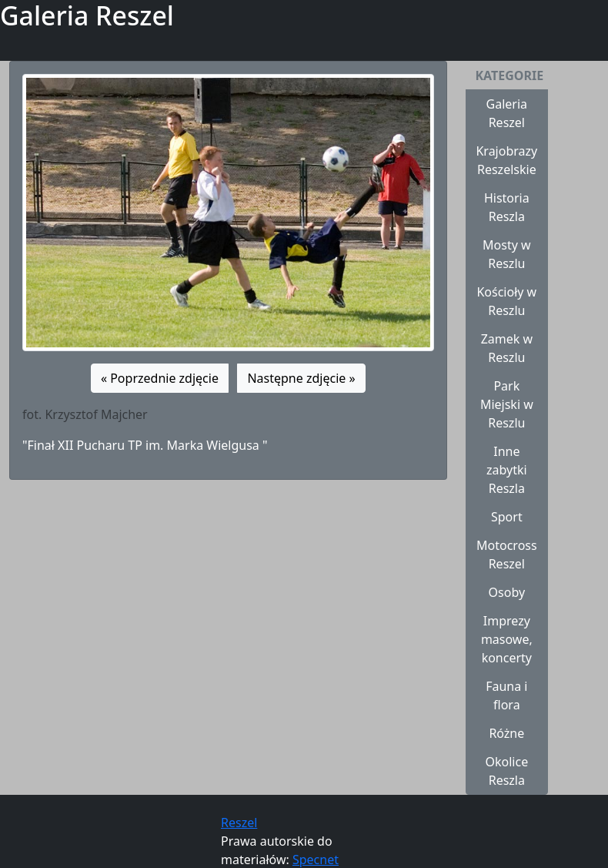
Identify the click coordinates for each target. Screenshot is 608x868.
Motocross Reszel (507, 555)
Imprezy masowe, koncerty (507, 639)
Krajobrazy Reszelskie (506, 160)
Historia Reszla (507, 207)
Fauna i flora (506, 695)
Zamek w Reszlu (507, 348)
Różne (506, 733)
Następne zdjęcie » (301, 378)
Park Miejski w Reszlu (507, 404)
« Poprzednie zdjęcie (160, 378)
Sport (507, 517)
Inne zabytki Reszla (507, 470)
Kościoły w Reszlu (506, 301)
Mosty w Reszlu (507, 254)
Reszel (239, 823)
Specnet (316, 860)
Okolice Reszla (506, 771)
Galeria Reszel (507, 113)
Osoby (507, 592)
